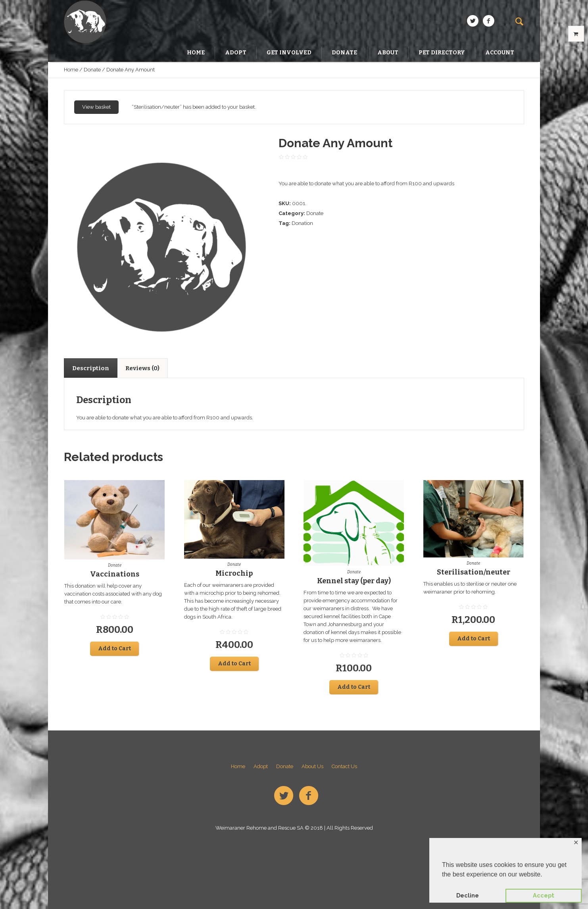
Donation (302, 223)
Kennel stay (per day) (354, 581)
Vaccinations (115, 574)
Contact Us (344, 766)
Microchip (234, 573)
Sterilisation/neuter (474, 572)
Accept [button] (544, 895)
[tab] (91, 368)
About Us (312, 766)
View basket (96, 107)
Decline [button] (468, 895)
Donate (92, 70)
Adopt (261, 766)
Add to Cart (114, 649)
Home (71, 70)
